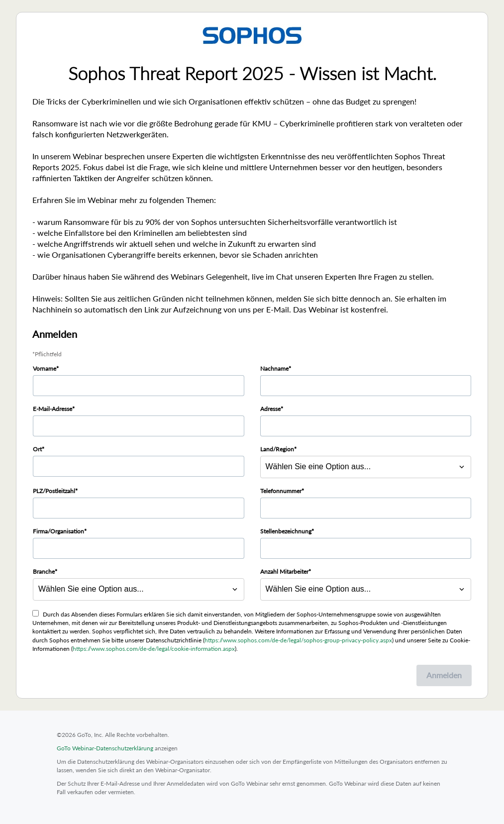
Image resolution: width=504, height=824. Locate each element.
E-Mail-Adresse (52, 409)
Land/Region (277, 449)
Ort (37, 449)
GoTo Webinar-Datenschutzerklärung (105, 748)
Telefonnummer (281, 491)
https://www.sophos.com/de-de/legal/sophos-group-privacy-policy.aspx (298, 640)
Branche (44, 571)
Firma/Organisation (58, 531)
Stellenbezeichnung (286, 531)
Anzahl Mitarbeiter (284, 571)
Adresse (270, 409)
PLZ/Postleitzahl (54, 491)
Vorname (45, 368)
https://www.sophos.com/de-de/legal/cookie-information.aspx (154, 649)
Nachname (274, 368)
